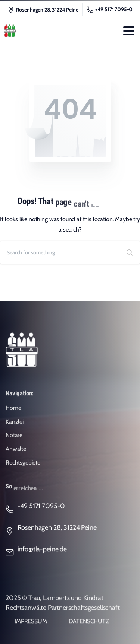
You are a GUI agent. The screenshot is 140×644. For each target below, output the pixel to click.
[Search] (60, 252)
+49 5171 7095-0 (110, 9)
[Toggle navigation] (129, 31)
